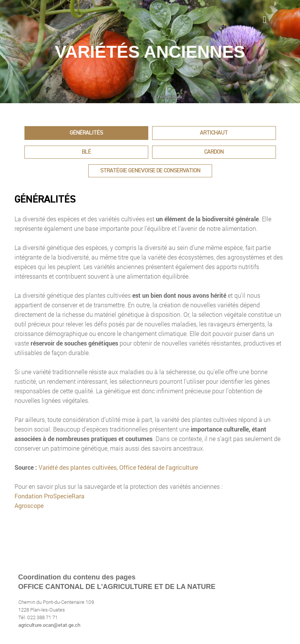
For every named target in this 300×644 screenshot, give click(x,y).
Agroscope (29, 505)
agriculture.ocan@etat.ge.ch (49, 625)
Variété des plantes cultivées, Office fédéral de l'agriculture (118, 467)
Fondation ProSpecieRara (49, 496)
